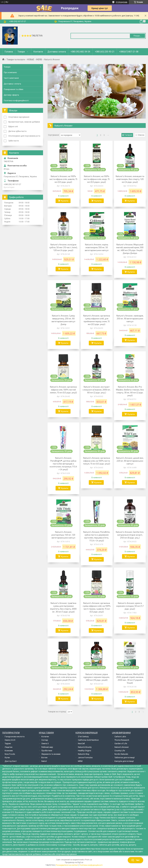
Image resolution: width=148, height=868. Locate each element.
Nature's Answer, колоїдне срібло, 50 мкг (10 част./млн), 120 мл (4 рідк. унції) (63, 247)
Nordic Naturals (121, 754)
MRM (80, 761)
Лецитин (9, 747)
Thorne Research (122, 740)
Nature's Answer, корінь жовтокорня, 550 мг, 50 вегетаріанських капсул (97, 247)
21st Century (83, 737)
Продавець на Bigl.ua (74, 862)
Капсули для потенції (124, 761)
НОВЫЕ (31, 60)
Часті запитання (11, 78)
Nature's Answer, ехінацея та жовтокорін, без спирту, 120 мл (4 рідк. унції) (130, 179)
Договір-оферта (11, 95)
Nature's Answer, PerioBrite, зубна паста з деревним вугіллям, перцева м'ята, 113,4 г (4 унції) (97, 536)
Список (141, 135)
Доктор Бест (11, 761)
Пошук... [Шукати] (137, 36)
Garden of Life (121, 743)
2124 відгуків (122, 2)
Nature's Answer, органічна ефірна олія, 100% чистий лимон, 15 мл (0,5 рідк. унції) (63, 390)
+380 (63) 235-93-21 (105, 52)
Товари (21, 52)
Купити (65, 201)
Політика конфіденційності (16, 101)
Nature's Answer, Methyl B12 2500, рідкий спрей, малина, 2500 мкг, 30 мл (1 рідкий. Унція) (130, 678)
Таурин (8, 743)
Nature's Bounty (85, 747)
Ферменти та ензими (51, 754)
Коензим (9, 751)
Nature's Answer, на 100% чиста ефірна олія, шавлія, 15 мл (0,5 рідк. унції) (63, 179)
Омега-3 (45, 743)
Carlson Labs (120, 737)
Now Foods (10, 754)
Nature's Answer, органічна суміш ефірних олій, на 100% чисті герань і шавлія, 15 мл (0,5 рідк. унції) (97, 607)
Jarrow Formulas (85, 758)
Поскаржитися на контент (67, 865)
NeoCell (81, 743)
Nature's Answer (122, 747)
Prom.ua (88, 860)
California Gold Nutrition (88, 740)
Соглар (45, 740)
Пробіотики (47, 751)
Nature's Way (84, 754)
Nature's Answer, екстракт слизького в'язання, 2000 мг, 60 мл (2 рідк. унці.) (97, 390)
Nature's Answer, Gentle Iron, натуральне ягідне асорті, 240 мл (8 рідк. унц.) (130, 535)
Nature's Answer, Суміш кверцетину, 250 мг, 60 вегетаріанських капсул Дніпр (63, 320)
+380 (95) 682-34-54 (80, 52)
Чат (135, 860)
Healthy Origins (84, 751)
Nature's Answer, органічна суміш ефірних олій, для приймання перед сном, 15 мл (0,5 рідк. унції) (97, 320)
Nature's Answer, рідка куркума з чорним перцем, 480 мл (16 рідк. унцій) (97, 677)
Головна (9, 52)
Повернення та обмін (14, 89)
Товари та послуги (16, 60)
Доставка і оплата (57, 52)
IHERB (39, 60)
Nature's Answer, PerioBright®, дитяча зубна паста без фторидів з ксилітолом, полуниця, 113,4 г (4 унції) (63, 464)
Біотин (44, 758)
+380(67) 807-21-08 (129, 52)
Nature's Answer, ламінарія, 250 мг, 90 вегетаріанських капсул (130, 318)
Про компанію (10, 72)
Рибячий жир (47, 747)
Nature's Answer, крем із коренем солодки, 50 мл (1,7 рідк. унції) (130, 606)
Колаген (45, 737)
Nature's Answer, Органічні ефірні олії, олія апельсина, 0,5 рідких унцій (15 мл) (63, 677)
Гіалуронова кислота (15, 737)
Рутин (7, 758)
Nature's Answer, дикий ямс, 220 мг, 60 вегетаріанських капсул (130, 461)
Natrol (44, 761)
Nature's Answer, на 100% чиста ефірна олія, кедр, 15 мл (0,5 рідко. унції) (97, 179)
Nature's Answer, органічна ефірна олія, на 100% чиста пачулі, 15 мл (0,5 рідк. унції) (97, 461)
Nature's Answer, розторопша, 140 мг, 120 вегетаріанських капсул (63, 535)
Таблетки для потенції (125, 758)
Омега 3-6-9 (10, 740)
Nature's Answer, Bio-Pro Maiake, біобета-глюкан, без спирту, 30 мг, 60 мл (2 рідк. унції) (130, 391)
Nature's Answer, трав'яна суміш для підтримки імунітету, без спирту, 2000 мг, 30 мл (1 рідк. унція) (63, 607)
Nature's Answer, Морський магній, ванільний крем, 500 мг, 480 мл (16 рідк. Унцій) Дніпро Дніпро (130, 249)
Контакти (38, 52)
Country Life (120, 751)
